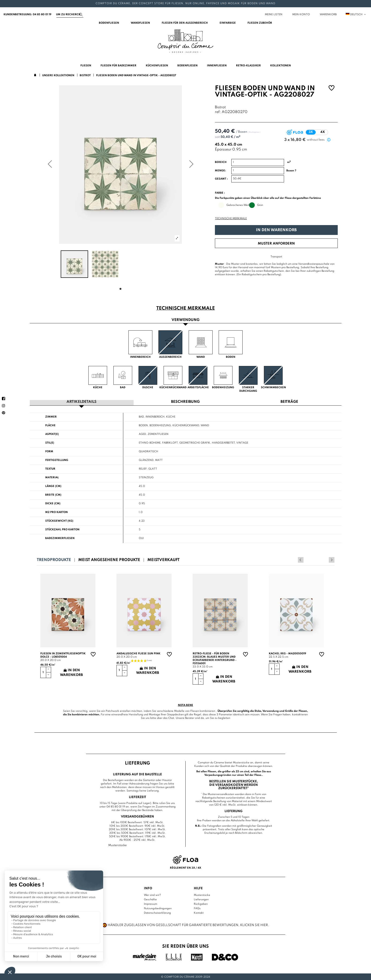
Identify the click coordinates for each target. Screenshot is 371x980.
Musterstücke (202, 895)
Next (332, 560)
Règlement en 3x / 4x (185, 867)
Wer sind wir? (152, 895)
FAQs (197, 908)
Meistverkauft (163, 560)
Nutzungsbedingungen (158, 908)
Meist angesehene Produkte (109, 560)
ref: (218, 112)
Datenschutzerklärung (157, 913)
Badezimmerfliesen (60, 538)
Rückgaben (201, 904)
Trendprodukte (54, 560)
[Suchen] (70, 15)
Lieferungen (201, 899)
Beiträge (289, 402)
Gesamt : (221, 179)
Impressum (151, 904)
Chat (171, 718)
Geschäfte (150, 899)
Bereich (221, 162)
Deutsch (356, 15)
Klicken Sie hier (254, 925)
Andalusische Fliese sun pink (138, 653)
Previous (325, 560)
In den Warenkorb (276, 230)
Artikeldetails (82, 402)
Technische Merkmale (231, 219)
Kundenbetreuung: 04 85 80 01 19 (27, 15)
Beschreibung (185, 402)
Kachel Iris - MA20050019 (287, 653)
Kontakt (199, 913)
